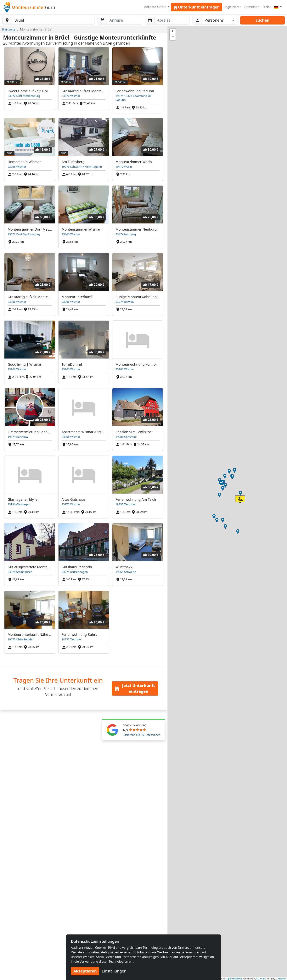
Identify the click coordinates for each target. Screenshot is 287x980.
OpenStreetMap (234, 979)
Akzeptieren (85, 971)
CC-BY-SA (261, 979)
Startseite (8, 29)
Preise (267, 7)
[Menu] (278, 7)
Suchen (262, 20)
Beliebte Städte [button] (156, 7)
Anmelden (252, 7)
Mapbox (282, 979)
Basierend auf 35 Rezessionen (142, 735)
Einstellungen (114, 971)
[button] (238, 532)
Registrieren (232, 7)
